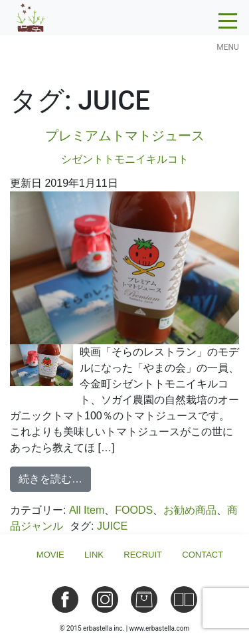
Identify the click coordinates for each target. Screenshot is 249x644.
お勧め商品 (190, 510)
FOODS (134, 510)
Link (94, 555)
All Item (87, 510)
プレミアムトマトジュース (124, 149)
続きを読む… (55, 478)
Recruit (143, 555)
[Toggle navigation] (228, 25)
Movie (50, 555)
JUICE (112, 526)
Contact (203, 555)
